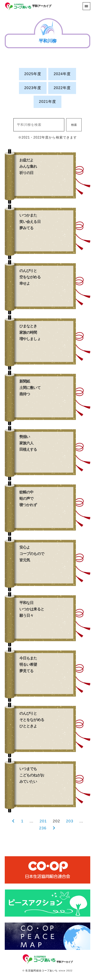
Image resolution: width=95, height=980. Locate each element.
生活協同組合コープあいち (42, 971)
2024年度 (62, 74)
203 (70, 821)
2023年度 (33, 88)
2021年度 (47, 102)
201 (43, 821)
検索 (74, 125)
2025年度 (33, 74)
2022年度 (62, 88)
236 (43, 828)
